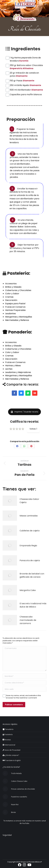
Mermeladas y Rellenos (17, 320)
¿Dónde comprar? (11, 755)
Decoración (11, 300)
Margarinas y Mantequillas (19, 317)
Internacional (9, 745)
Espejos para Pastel (15, 304)
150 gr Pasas (22, 81)
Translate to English (12, 760)
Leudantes (11, 314)
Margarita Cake (28, 590)
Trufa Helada (16, 773)
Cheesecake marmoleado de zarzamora (28, 620)
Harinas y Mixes (13, 366)
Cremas (9, 297)
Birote (13, 812)
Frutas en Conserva (15, 307)
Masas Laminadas (29, 516)
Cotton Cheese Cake (19, 781)
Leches (9, 369)
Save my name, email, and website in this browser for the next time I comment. (23, 696)
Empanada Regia (28, 546)
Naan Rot (15, 804)
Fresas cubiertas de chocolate (23, 789)
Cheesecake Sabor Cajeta (29, 501)
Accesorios (11, 284)
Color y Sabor (12, 294)
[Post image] (10, 501)
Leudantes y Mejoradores (18, 372)
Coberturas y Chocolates (18, 290)
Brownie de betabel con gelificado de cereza (32, 575)
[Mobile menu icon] (5, 4)
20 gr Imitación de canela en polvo (24, 73)
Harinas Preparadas (15, 310)
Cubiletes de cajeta (30, 531)
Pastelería (8, 734)
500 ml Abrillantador (26, 90)
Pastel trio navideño (19, 797)
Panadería (8, 729)
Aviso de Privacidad (11, 750)
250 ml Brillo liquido (25, 85)
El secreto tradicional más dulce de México (33, 605)
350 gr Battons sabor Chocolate (26, 65)
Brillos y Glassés (13, 287)
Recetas (7, 740)
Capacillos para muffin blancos (26, 94)
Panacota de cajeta (30, 560)
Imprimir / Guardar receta (24, 412)
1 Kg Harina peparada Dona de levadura (25, 58)
